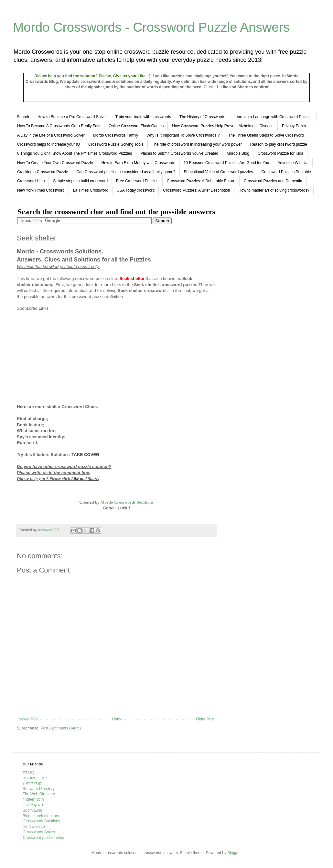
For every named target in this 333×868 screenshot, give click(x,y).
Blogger (234, 853)
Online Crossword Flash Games (136, 126)
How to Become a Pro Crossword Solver (72, 117)
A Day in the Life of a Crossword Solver (51, 135)
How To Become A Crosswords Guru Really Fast (59, 126)
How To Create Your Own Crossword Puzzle (55, 163)
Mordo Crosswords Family (116, 135)
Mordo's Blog (238, 153)
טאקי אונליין (33, 805)
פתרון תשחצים (35, 778)
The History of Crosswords (202, 117)
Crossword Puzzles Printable (286, 172)
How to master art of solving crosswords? (274, 190)
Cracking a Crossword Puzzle (43, 172)
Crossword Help (31, 181)
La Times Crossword (91, 190)
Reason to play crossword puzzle (279, 144)
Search (23, 117)
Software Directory (39, 789)
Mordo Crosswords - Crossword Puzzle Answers (151, 27)
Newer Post (28, 719)
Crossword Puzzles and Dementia (273, 181)
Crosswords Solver (39, 832)
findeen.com (33, 799)
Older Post (205, 719)
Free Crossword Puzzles (137, 181)
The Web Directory (39, 794)
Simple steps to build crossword (80, 181)
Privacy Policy (294, 126)
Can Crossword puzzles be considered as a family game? (126, 172)
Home (117, 719)
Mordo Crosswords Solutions (127, 502)
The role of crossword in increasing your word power (197, 144)
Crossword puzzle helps (43, 838)
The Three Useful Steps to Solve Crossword (266, 135)
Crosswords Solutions (41, 821)
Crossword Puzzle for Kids (280, 153)
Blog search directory (41, 816)
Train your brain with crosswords (143, 117)
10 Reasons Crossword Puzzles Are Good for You (226, 163)
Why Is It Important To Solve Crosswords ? (183, 135)
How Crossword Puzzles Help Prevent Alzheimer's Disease (223, 126)
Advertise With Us (293, 163)
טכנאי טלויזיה (34, 827)
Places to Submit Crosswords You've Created (179, 153)
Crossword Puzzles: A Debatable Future (201, 181)
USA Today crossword (136, 190)
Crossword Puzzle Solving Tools (116, 144)
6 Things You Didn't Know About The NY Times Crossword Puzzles (75, 153)
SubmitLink (32, 810)
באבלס (29, 772)
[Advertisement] (71, 357)
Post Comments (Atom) (61, 728)
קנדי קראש (32, 783)
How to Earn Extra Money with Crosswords (138, 163)
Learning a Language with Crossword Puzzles (273, 117)
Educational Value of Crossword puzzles (219, 172)
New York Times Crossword (41, 190)
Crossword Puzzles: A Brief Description (196, 190)
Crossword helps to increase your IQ (48, 144)
